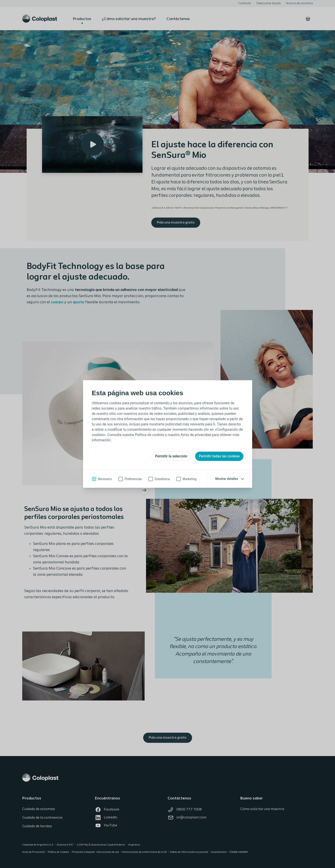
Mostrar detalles (227, 479)
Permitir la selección (171, 456)
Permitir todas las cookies (219, 456)
